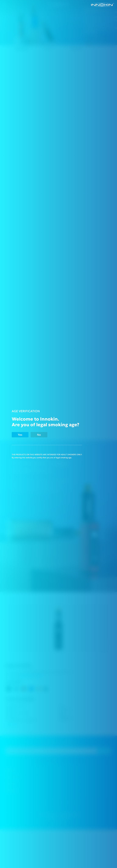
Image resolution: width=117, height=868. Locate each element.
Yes (20, 435)
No (39, 435)
